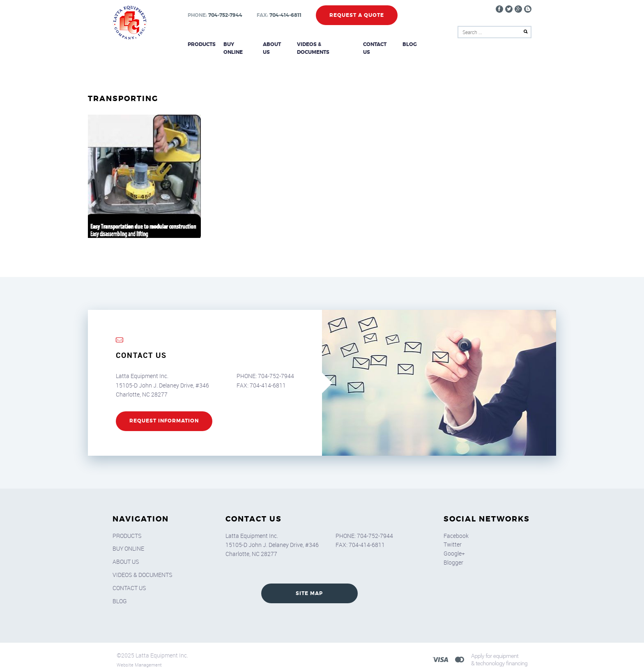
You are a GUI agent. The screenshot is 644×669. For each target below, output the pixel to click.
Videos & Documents (326, 44)
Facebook (456, 527)
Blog (411, 44)
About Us (276, 44)
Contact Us (379, 44)
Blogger (453, 554)
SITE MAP (309, 585)
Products (201, 44)
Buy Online (239, 44)
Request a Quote (356, 15)
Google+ (454, 545)
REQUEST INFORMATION (164, 413)
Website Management (139, 656)
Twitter (453, 536)
